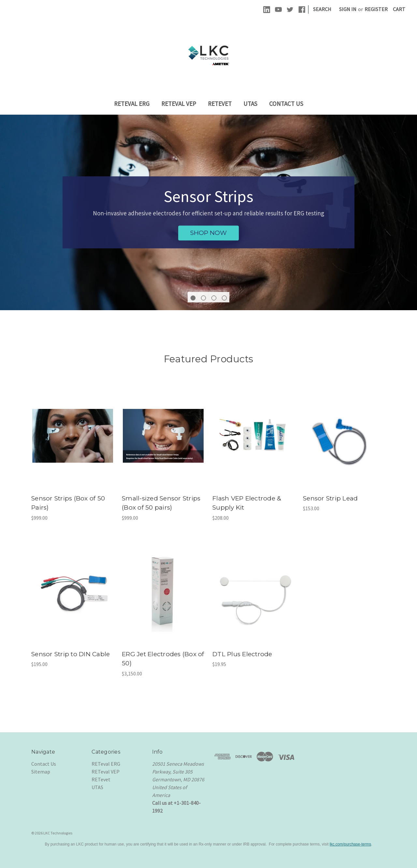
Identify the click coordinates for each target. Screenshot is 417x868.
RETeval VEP (179, 104)
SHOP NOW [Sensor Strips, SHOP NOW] (208, 233)
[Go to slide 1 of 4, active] (193, 298)
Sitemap (41, 772)
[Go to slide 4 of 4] (224, 298)
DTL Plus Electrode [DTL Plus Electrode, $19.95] (242, 654)
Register (376, 9)
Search (322, 9)
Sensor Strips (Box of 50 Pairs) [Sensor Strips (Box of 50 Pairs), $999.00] (68, 503)
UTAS (250, 104)
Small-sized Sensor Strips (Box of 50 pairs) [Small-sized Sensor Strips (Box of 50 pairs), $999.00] (161, 503)
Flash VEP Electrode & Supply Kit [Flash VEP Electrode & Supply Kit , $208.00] (247, 503)
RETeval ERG (132, 104)
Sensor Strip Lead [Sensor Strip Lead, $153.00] (330, 498)
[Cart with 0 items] (399, 9)
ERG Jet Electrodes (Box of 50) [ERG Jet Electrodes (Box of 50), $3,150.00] (163, 659)
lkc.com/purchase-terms (350, 844)
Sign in (348, 9)
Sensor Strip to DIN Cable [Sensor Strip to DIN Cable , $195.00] (71, 654)
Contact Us (286, 104)
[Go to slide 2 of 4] (203, 298)
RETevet (220, 104)
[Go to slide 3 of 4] (214, 298)
